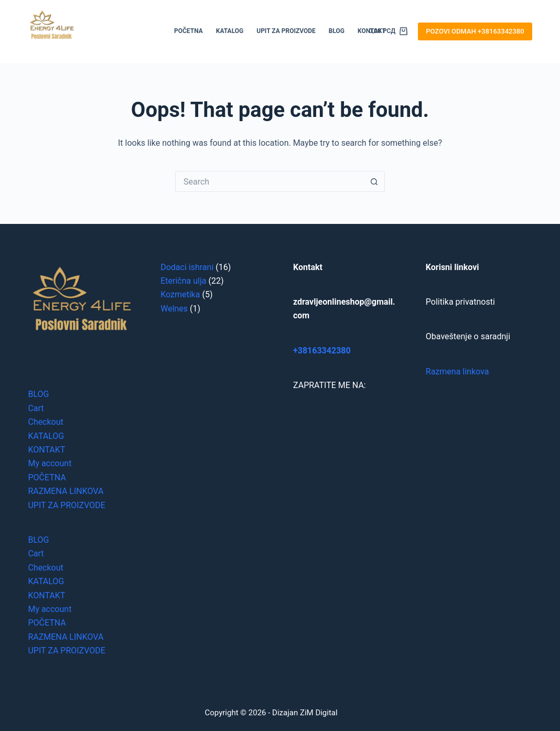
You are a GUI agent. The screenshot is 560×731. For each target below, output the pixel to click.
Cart (36, 408)
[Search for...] (270, 181)
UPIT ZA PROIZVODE (286, 31)
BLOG (337, 31)
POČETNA (189, 31)
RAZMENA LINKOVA (66, 491)
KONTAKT (46, 450)
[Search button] (374, 181)
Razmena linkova (457, 372)
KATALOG (230, 31)
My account (50, 463)
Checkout (45, 422)
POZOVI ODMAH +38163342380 (475, 31)
